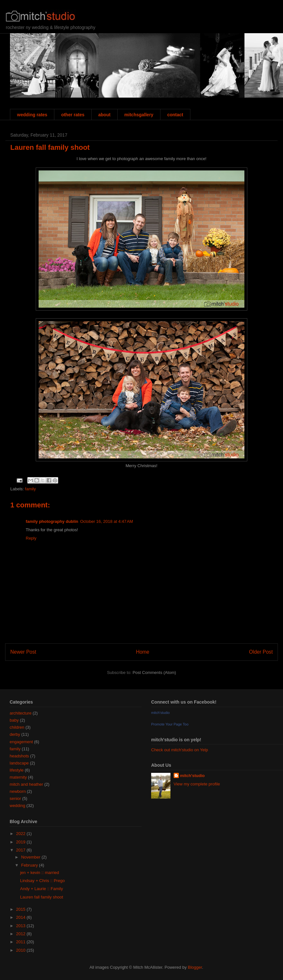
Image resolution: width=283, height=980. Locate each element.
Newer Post (23, 652)
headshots (19, 756)
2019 (21, 842)
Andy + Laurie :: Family (41, 889)
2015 (21, 909)
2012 (21, 934)
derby (15, 734)
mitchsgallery (139, 115)
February (30, 865)
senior (15, 798)
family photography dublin (52, 521)
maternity (18, 777)
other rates (73, 115)
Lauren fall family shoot (50, 147)
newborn (18, 791)
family (31, 489)
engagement (21, 742)
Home (143, 652)
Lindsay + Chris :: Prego (42, 881)
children (17, 727)
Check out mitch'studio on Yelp (180, 750)
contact (175, 115)
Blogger (195, 967)
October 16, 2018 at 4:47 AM (106, 521)
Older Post (261, 652)
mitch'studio (160, 713)
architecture (21, 713)
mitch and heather (26, 784)
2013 (21, 926)
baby (14, 720)
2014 (21, 917)
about (105, 115)
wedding (17, 806)
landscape (19, 763)
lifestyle (17, 770)
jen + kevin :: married (39, 873)
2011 (21, 942)
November (32, 857)
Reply (31, 538)
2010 (21, 950)
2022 (21, 834)
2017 (21, 850)
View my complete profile (197, 784)
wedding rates (32, 115)
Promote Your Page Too (170, 724)
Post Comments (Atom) (154, 673)
